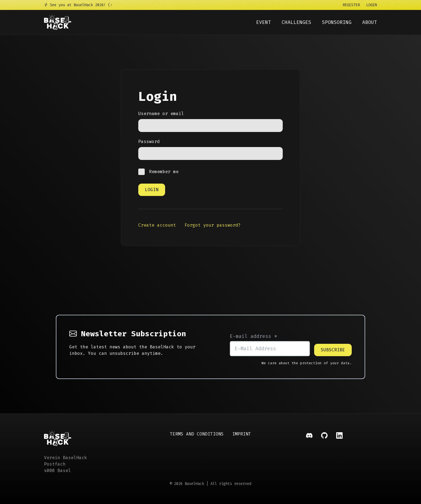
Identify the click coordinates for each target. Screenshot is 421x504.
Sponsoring (337, 22)
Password (149, 142)
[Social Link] (309, 452)
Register (351, 5)
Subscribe (333, 350)
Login (372, 5)
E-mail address (253, 336)
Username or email (161, 114)
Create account (157, 225)
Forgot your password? (213, 225)
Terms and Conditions (197, 434)
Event (264, 22)
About (370, 22)
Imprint (242, 434)
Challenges (296, 22)
